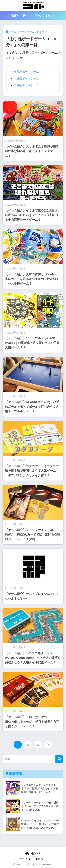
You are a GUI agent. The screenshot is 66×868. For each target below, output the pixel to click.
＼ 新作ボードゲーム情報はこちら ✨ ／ (33, 15)
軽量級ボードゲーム (26, 72)
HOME (33, 854)
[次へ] (48, 745)
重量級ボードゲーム (26, 85)
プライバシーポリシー (33, 859)
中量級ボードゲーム (26, 78)
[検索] (59, 759)
